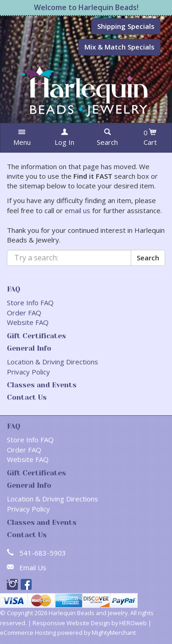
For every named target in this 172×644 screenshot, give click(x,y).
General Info (29, 348)
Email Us (33, 567)
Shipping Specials (126, 26)
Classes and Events (42, 385)
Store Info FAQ (30, 303)
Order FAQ (24, 313)
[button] (22, 138)
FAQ (14, 289)
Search (148, 258)
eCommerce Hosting (28, 633)
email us (78, 210)
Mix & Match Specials (119, 47)
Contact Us (27, 397)
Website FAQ (28, 322)
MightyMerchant (114, 633)
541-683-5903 (43, 553)
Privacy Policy (28, 372)
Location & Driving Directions (53, 362)
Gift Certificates (36, 336)
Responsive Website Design (71, 623)
